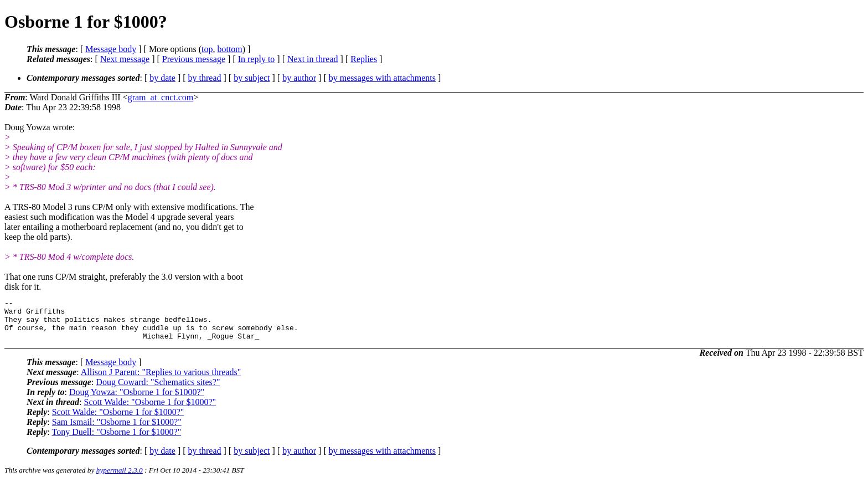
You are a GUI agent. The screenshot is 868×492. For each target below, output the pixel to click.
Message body (111, 49)
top (207, 49)
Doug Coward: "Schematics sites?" (158, 390)
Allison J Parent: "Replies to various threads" (161, 380)
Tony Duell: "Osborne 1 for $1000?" (116, 440)
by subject (252, 78)
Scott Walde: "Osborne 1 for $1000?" (150, 410)
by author (299, 78)
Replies (364, 59)
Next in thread (313, 59)
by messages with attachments (382, 78)
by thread (205, 78)
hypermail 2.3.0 (120, 478)
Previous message (194, 59)
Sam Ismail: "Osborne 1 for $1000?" (117, 430)
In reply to (257, 59)
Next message (125, 59)
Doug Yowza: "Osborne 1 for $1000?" (137, 400)
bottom (229, 49)
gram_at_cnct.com (161, 97)
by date (162, 78)
